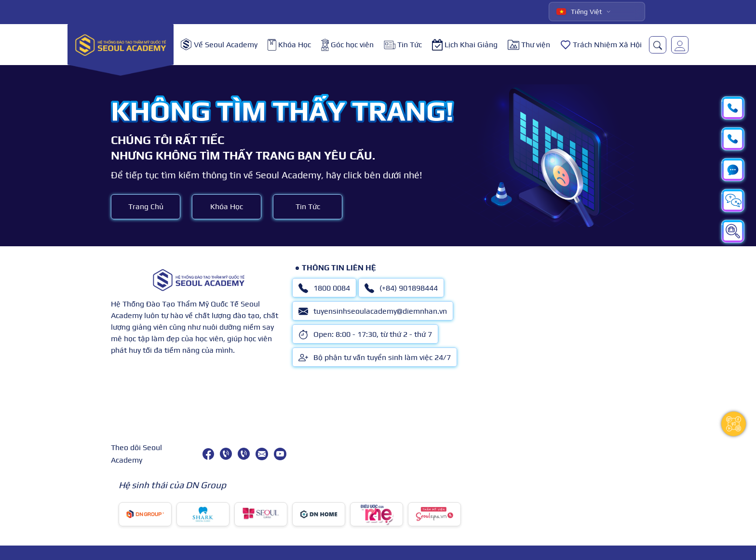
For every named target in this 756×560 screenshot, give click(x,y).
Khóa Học (289, 45)
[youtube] (280, 454)
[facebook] (208, 454)
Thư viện (529, 45)
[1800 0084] (226, 454)
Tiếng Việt (579, 12)
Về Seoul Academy (219, 45)
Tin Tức (403, 45)
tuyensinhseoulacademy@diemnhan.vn (373, 311)
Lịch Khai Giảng (465, 45)
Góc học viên (347, 45)
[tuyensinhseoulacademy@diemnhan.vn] (262, 454)
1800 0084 (324, 288)
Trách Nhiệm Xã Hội (601, 45)
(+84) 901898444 (401, 288)
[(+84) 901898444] (244, 454)
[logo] (121, 45)
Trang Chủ (146, 207)
